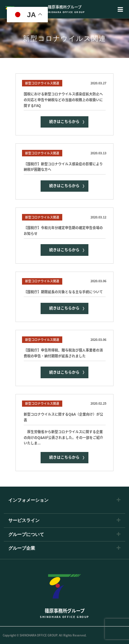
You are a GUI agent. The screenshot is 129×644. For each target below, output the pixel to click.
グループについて (26, 534)
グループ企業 (22, 548)
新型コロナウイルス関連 (42, 83)
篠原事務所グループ (64, 9)
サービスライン (24, 520)
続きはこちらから (64, 122)
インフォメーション (28, 500)
